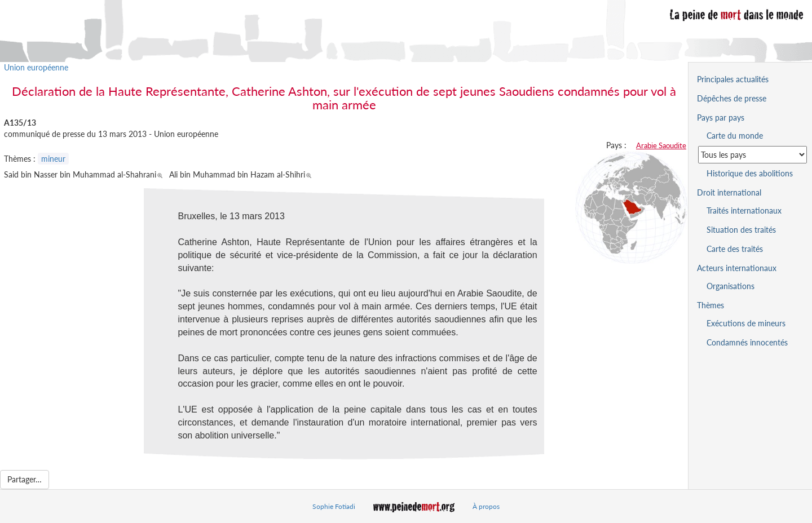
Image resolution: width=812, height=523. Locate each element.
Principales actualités (733, 79)
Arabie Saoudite (661, 145)
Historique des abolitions (750, 173)
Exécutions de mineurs (746, 323)
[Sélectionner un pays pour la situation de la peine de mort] (753, 155)
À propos (486, 506)
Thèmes (710, 305)
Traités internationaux (744, 210)
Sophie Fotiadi (334, 506)
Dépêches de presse (732, 98)
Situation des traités (741, 230)
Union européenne (36, 67)
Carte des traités (735, 249)
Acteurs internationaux (737, 268)
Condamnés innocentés (747, 342)
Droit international (729, 192)
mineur (53, 159)
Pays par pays (721, 118)
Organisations (731, 286)
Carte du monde (735, 136)
